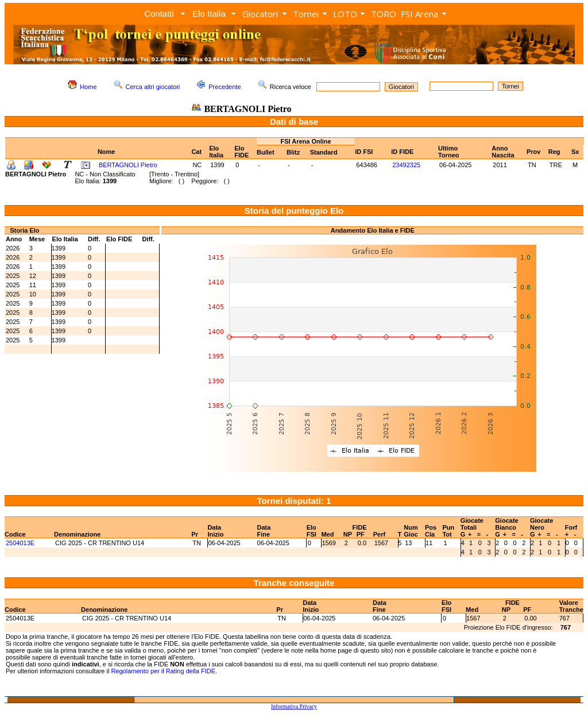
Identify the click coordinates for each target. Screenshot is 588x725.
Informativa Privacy (294, 706)
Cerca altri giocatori (153, 87)
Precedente (225, 87)
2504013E (20, 543)
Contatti (159, 14)
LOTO (345, 14)
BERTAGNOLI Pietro (128, 165)
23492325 (406, 165)
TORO (384, 14)
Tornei (306, 14)
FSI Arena (419, 14)
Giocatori (260, 14)
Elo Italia (209, 14)
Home (88, 87)
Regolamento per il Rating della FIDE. (164, 671)
